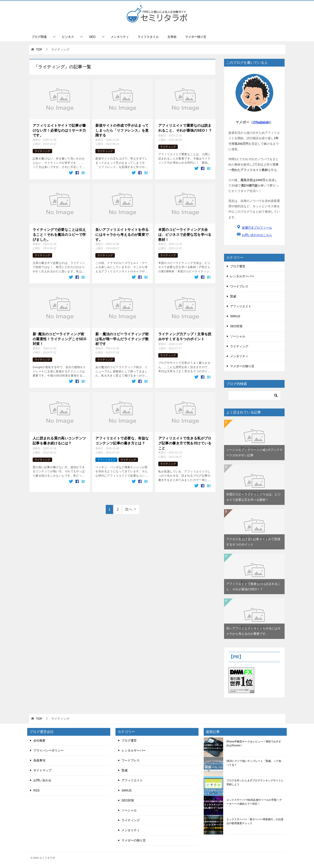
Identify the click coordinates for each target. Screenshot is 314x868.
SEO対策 (236, 326)
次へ (129, 509)
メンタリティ (120, 37)
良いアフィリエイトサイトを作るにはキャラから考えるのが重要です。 (122, 235)
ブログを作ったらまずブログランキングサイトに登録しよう (255, 782)
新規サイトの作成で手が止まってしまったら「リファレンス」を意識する (122, 130)
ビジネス (68, 37)
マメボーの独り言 (242, 366)
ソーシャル (238, 336)
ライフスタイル (148, 37)
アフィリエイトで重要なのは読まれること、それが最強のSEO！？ (185, 128)
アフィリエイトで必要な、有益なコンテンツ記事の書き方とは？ (122, 441)
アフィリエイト (106, 460)
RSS (36, 790)
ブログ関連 (39, 37)
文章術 (172, 37)
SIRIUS (235, 316)
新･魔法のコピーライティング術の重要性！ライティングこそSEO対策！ (60, 339)
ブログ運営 (238, 266)
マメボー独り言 (196, 37)
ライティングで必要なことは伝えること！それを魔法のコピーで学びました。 (59, 235)
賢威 (233, 296)
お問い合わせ (42, 780)
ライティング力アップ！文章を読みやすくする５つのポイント (185, 336)
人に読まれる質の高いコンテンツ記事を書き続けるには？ (59, 441)
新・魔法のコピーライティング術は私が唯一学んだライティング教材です (122, 339)
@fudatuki (261, 122)
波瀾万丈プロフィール (257, 228)
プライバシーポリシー (48, 750)
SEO (92, 37)
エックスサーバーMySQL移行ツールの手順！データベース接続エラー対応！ (254, 802)
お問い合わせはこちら (257, 235)
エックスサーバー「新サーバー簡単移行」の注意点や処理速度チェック (255, 821)
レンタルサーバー (242, 276)
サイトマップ (42, 770)
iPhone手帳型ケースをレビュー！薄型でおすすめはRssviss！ (254, 744)
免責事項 (39, 760)
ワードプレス (239, 286)
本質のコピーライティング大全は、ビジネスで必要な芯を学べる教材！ (185, 235)
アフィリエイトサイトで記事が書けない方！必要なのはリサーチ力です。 (59, 130)
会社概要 (39, 740)
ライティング (42, 151)
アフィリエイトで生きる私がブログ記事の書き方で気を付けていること (185, 443)
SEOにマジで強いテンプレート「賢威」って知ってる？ (254, 763)
